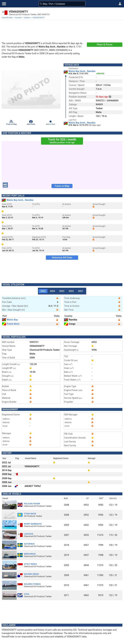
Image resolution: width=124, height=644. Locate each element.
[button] (120, 4)
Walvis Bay (10, 320)
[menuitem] (8, 18)
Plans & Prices (105, 45)
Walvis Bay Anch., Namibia (82, 71)
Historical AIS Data (62, 258)
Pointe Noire (11, 324)
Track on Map (62, 186)
